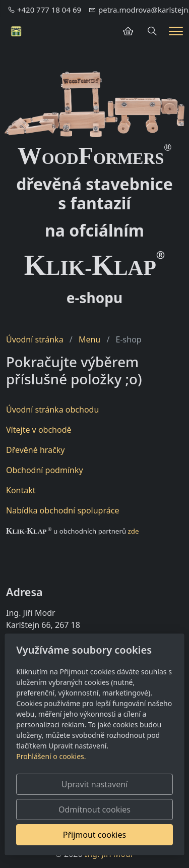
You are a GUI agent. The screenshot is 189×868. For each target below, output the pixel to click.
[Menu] (176, 31)
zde (134, 531)
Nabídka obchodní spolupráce (62, 510)
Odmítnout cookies (94, 809)
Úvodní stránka (35, 339)
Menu (89, 339)
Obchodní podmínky (45, 470)
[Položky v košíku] (128, 31)
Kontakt (21, 490)
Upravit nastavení (94, 784)
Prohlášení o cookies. (51, 756)
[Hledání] (152, 31)
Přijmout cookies (94, 835)
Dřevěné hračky (35, 450)
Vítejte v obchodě (39, 430)
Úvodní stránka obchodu (52, 410)
